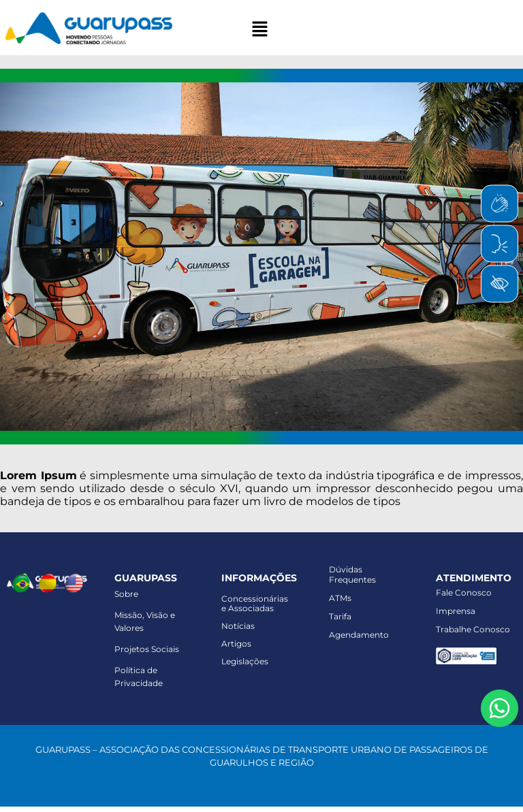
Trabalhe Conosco (473, 629)
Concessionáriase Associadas (255, 603)
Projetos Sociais (147, 649)
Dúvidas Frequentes (352, 574)
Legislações (245, 661)
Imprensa (456, 611)
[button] (259, 30)
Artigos (236, 644)
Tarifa (340, 616)
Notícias (238, 626)
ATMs (340, 598)
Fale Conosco (464, 592)
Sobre (126, 594)
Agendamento (359, 635)
